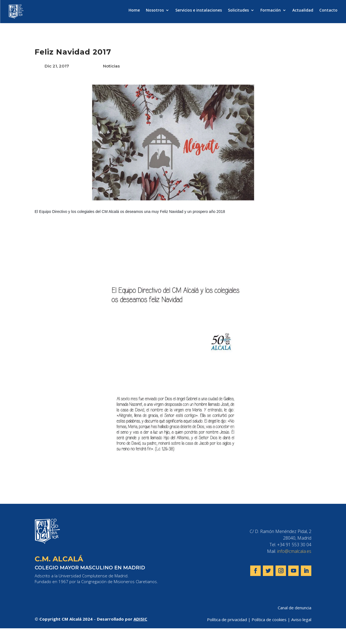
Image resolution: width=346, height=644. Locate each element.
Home (134, 10)
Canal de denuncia (295, 608)
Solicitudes (238, 10)
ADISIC (140, 619)
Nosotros (155, 10)
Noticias (111, 66)
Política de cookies (269, 619)
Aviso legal (301, 619)
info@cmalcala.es (294, 551)
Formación (271, 10)
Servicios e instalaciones (199, 10)
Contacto (328, 10)
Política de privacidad (227, 619)
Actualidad (303, 10)
